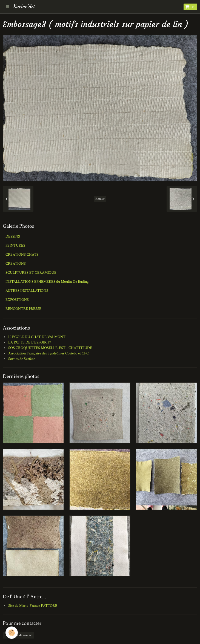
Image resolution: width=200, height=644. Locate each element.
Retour (100, 199)
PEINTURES (15, 246)
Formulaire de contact (18, 635)
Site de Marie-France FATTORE (33, 606)
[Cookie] (12, 633)
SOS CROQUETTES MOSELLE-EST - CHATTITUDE (50, 348)
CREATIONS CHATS (22, 255)
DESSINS (13, 236)
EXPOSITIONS (17, 300)
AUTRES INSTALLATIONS (27, 291)
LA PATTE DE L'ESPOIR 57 (30, 342)
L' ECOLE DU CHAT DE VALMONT (37, 337)
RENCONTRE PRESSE (23, 309)
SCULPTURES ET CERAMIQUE (31, 273)
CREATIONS (16, 264)
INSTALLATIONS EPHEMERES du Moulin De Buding (47, 282)
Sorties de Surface (22, 359)
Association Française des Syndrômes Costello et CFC (48, 353)
